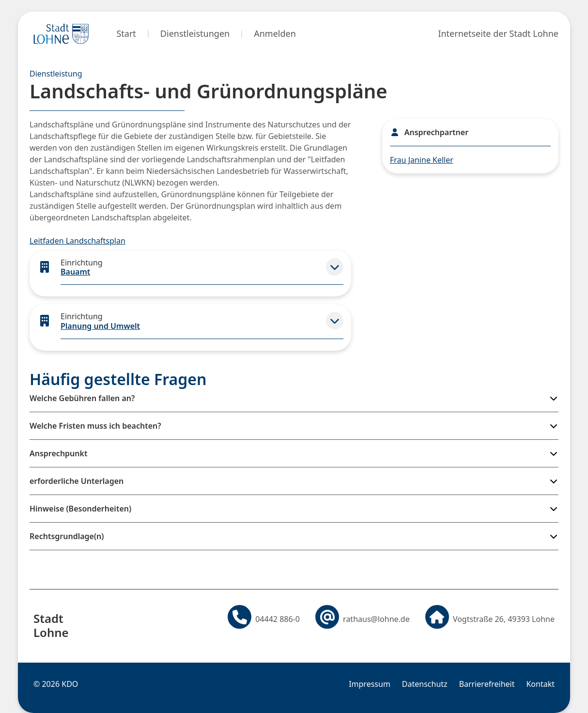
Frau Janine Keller (422, 160)
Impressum (370, 684)
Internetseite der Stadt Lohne (498, 33)
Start (126, 33)
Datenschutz (425, 684)
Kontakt (540, 684)
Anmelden (275, 33)
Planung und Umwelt (100, 326)
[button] (335, 267)
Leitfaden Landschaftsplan (77, 241)
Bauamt (75, 272)
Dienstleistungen (195, 33)
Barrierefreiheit (487, 684)
